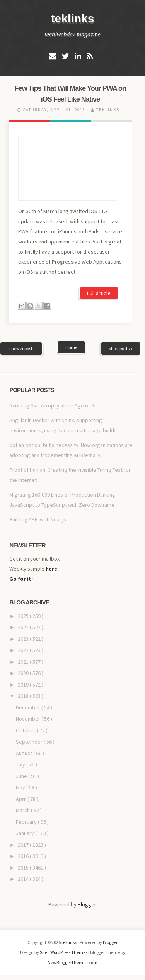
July (21, 764)
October (26, 730)
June (22, 776)
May (21, 787)
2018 (24, 696)
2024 (24, 627)
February (27, 822)
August (25, 753)
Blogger (87, 904)
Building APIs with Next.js (38, 519)
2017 (24, 845)
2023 (24, 639)
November (29, 719)
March (23, 810)
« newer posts (21, 348)
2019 (24, 685)
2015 (24, 868)
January (26, 833)
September (30, 742)
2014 (24, 879)
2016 (24, 856)
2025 (24, 616)
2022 (24, 650)
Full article (99, 293)
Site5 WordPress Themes (64, 952)
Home (71, 347)
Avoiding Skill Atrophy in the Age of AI (52, 405)
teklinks (73, 18)
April (22, 799)
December (29, 707)
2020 (24, 673)
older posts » (121, 348)
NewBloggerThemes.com (72, 962)
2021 (24, 662)
